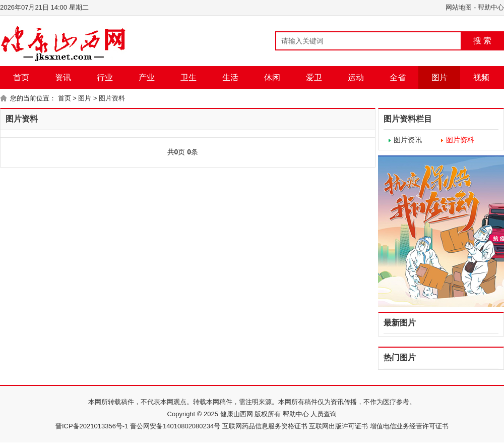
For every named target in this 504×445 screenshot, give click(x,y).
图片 (439, 77)
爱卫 (314, 77)
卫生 (188, 77)
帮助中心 (491, 7)
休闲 (272, 77)
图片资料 (112, 98)
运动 (356, 77)
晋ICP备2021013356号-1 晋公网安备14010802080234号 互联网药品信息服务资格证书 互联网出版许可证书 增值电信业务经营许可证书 (252, 426)
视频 (481, 77)
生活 (230, 77)
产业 (147, 77)
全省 (398, 77)
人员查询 (323, 414)
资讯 (63, 77)
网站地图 (459, 7)
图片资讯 (408, 140)
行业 (105, 77)
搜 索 (482, 41)
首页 (21, 77)
